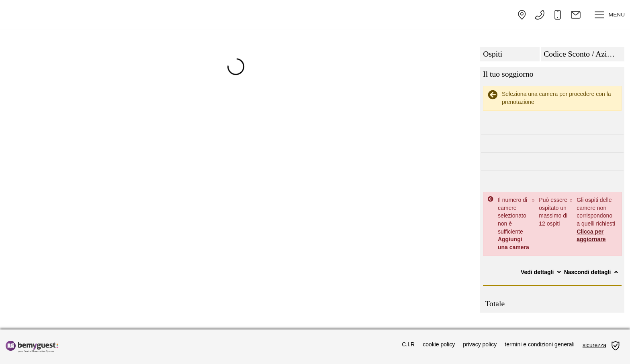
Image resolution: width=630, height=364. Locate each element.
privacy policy (480, 344)
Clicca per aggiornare (591, 236)
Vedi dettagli (542, 272)
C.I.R (408, 344)
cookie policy (439, 344)
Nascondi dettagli (592, 272)
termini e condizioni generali (540, 344)
